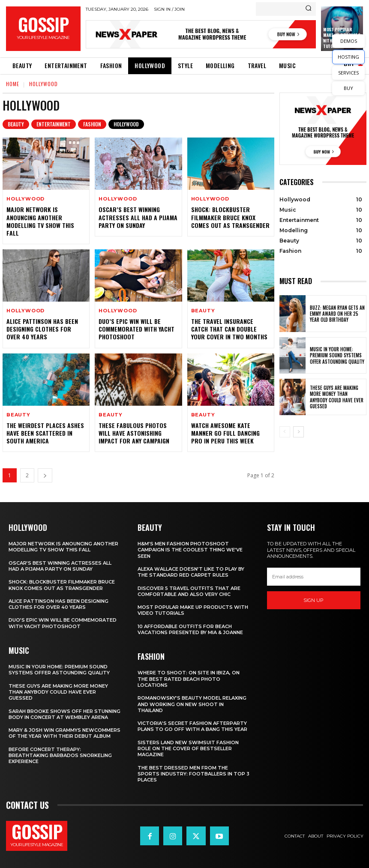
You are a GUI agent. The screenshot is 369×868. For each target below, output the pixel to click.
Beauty (16, 124)
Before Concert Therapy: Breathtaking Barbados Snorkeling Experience (60, 756)
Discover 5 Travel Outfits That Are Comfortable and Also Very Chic (189, 591)
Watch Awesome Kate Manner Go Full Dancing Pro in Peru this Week (225, 433)
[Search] (308, 9)
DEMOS (349, 41)
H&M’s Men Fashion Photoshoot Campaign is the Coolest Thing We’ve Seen (190, 550)
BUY (348, 88)
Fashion (92, 124)
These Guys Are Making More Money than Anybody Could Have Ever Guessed (337, 397)
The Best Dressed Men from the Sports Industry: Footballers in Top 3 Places (193, 774)
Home (13, 84)
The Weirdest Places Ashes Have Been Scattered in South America (45, 433)
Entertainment (54, 124)
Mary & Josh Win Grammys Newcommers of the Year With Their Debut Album (64, 733)
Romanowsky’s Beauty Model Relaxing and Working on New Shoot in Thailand (192, 704)
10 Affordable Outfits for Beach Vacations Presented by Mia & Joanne (190, 629)
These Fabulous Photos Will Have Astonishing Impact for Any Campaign (134, 433)
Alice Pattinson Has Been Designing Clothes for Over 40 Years (42, 329)
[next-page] (45, 475)
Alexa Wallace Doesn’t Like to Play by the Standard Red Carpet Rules (191, 572)
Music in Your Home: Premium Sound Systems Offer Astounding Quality (337, 355)
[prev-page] (285, 432)
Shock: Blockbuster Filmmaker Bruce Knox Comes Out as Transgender (230, 217)
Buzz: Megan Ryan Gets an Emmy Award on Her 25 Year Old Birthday (337, 314)
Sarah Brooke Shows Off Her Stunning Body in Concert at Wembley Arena (64, 714)
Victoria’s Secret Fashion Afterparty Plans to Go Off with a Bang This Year (192, 726)
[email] (314, 577)
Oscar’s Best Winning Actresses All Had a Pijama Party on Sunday (138, 217)
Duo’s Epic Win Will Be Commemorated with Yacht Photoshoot (136, 329)
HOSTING (348, 57)
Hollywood (126, 124)
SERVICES (348, 73)
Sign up (313, 600)
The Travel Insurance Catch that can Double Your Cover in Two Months (229, 329)
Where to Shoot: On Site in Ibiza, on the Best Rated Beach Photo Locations (189, 679)
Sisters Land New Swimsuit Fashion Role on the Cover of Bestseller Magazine (188, 749)
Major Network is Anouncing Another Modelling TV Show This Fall (40, 221)
